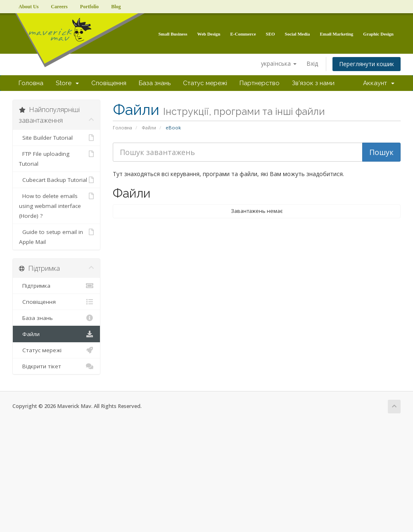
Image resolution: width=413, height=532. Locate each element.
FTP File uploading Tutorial (56, 158)
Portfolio (89, 7)
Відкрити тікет (56, 366)
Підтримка (56, 286)
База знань (155, 83)
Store (67, 83)
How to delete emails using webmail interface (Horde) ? (56, 205)
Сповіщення (109, 83)
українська (279, 63)
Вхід (312, 63)
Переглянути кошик (367, 64)
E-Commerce (243, 34)
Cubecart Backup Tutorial (56, 180)
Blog (116, 7)
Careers (59, 7)
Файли (149, 128)
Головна (31, 83)
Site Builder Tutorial (56, 138)
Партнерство (260, 83)
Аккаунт (379, 83)
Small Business (173, 34)
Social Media (298, 34)
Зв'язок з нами (313, 83)
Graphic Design (378, 34)
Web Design (209, 34)
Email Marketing (336, 34)
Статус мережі (205, 83)
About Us (28, 7)
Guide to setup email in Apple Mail (56, 236)
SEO (271, 34)
